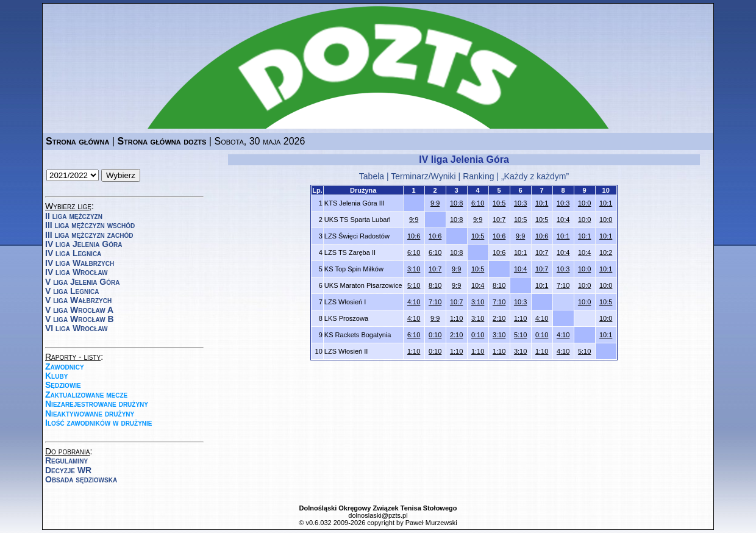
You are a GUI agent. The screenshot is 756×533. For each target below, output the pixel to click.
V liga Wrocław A (79, 310)
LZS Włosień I (345, 302)
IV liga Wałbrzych (80, 263)
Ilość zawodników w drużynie (99, 423)
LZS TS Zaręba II (350, 252)
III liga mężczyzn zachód (89, 235)
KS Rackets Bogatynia (358, 335)
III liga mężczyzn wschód (90, 225)
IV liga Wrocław (77, 272)
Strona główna (77, 141)
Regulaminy (66, 460)
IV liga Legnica (73, 253)
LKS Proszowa (346, 318)
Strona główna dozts (162, 141)
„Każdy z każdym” (535, 176)
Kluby (56, 376)
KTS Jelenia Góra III (355, 203)
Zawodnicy (65, 367)
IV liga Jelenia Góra (84, 244)
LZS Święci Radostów (357, 236)
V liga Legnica (72, 291)
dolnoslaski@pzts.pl (378, 515)
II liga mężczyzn (74, 216)
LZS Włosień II (346, 351)
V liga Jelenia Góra (82, 282)
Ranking (478, 176)
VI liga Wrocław (77, 328)
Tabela (372, 176)
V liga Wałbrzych (78, 300)
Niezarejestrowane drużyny (97, 404)
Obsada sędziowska (81, 479)
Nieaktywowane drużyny (90, 413)
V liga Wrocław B (80, 319)
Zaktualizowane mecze (86, 395)
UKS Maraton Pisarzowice (363, 285)
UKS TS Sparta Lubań (358, 220)
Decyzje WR (68, 470)
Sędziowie (63, 385)
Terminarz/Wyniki (423, 176)
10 (606, 190)
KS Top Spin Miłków (354, 269)
